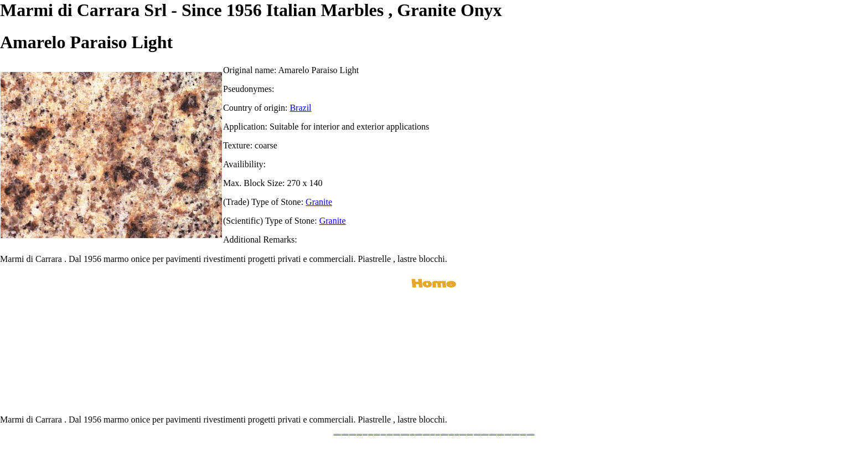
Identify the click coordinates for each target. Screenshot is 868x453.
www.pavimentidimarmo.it (530, 434)
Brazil (300, 108)
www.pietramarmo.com (501, 434)
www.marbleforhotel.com (485, 434)
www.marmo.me (433, 434)
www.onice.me (438, 434)
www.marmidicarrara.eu (345, 434)
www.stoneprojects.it (377, 434)
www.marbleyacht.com (477, 434)
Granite (319, 202)
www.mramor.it (412, 434)
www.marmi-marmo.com (493, 434)
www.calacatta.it (365, 434)
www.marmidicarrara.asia (445, 434)
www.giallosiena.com (470, 434)
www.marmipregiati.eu (396, 434)
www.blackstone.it (359, 434)
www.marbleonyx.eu (389, 434)
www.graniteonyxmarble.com (405, 434)
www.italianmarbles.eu (353, 434)
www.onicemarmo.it (523, 434)
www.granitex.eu (371, 434)
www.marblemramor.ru (418, 434)
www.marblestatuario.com (515, 434)
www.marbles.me (451, 434)
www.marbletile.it (384, 434)
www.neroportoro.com (463, 434)
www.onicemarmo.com (426, 434)
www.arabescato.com (508, 434)
